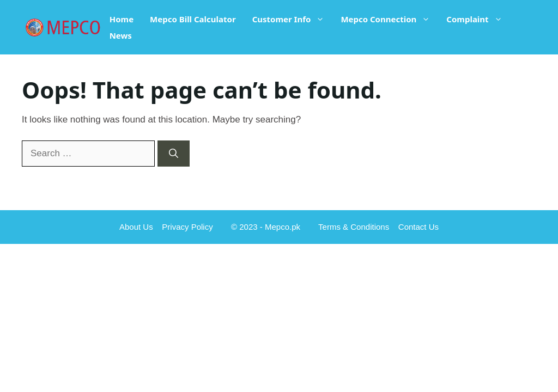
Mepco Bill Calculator (193, 19)
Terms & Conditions (354, 227)
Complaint (478, 19)
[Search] (174, 154)
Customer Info (293, 19)
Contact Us (418, 227)
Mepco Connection (389, 19)
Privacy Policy (187, 227)
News (121, 35)
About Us (136, 227)
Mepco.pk (283, 227)
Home (122, 19)
